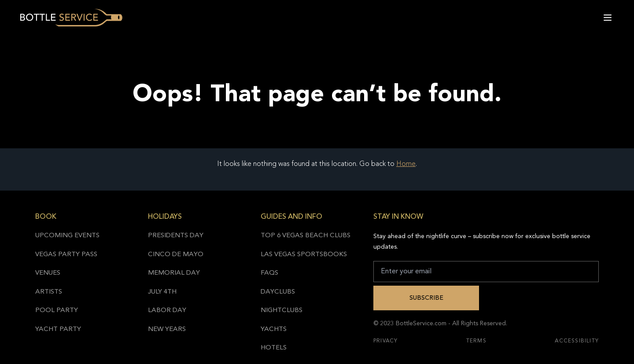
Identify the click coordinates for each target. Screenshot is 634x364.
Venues (48, 273)
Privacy (385, 341)
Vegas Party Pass (66, 255)
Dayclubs (278, 292)
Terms (476, 341)
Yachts (274, 329)
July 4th (162, 292)
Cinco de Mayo (176, 255)
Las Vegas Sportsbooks (304, 255)
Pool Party (57, 311)
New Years (167, 329)
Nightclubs (282, 311)
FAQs (269, 273)
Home (406, 164)
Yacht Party (58, 329)
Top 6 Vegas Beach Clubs (306, 236)
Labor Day (167, 311)
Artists (49, 292)
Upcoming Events (67, 236)
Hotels (274, 348)
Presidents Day (176, 236)
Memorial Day (174, 273)
